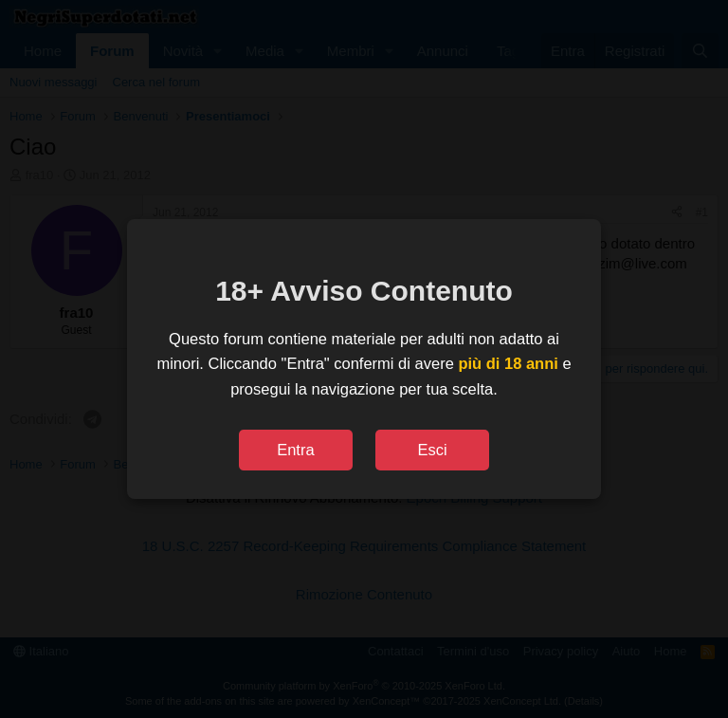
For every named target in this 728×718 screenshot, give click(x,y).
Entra (295, 450)
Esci (432, 450)
